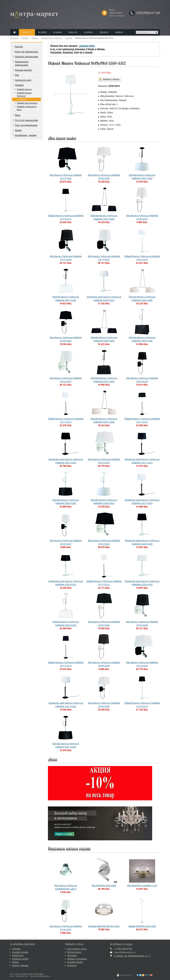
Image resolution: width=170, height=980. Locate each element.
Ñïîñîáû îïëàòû (74, 952)
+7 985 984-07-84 (123, 949)
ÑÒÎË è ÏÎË (73, 32)
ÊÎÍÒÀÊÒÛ (104, 32)
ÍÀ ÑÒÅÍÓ (57, 32)
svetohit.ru (14, 38)
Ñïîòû (18, 115)
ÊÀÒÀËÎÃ (25, 38)
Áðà (17, 75)
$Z (118, 975)
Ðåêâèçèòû (18, 955)
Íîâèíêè (18, 130)
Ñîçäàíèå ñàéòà (126, 975)
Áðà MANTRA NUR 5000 (104, 886)
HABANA (69, 38)
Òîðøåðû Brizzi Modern (27, 103)
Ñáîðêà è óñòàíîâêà (77, 959)
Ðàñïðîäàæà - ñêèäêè (26, 135)
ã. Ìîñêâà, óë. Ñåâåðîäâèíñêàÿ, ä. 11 (132, 956)
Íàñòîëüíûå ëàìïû (23, 80)
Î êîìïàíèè (16, 949)
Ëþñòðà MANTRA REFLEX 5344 (104, 926)
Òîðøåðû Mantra (24, 89)
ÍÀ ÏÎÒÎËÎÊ (42, 32)
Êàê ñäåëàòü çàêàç (77, 949)
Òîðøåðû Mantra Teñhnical (52, 38)
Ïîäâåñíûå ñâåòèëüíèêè (27, 57)
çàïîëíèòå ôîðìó (87, 46)
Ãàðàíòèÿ (72, 965)
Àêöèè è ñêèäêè (20, 965)
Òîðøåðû (35, 38)
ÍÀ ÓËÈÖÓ (88, 32)
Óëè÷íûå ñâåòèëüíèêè (26, 125)
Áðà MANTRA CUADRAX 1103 (142, 886)
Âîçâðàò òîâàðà (75, 962)
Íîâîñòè (16, 962)
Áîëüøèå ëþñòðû (23, 70)
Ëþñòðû (19, 47)
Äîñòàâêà (72, 955)
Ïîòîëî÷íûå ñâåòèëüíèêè (27, 52)
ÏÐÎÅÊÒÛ (119, 32)
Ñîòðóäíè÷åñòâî (20, 959)
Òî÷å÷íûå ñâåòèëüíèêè (27, 120)
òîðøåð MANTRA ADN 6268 (142, 926)
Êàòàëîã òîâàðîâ (20, 952)
